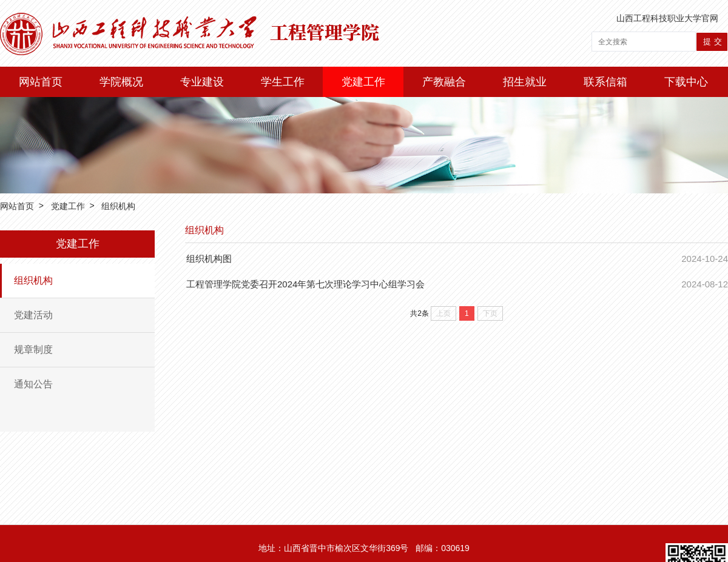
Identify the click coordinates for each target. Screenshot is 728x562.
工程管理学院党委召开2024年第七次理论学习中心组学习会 (305, 284)
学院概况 (121, 82)
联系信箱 (605, 82)
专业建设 (202, 82)
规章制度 (33, 350)
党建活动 (33, 315)
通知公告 (33, 384)
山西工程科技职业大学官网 (667, 18)
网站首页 (41, 82)
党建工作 (363, 82)
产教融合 (444, 82)
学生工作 (283, 82)
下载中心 (686, 82)
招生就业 (525, 82)
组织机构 (118, 206)
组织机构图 (209, 259)
